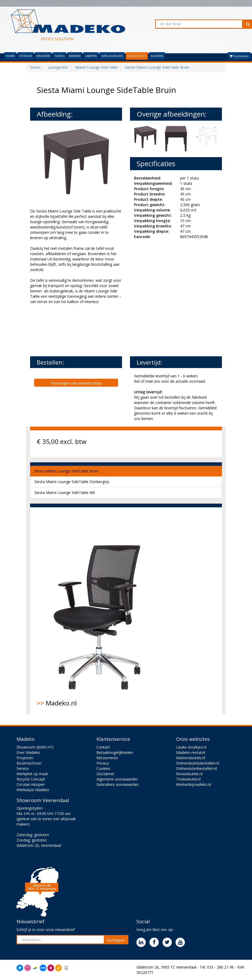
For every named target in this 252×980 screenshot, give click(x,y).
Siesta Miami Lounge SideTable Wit (65, 493)
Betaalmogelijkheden (115, 752)
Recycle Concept (31, 779)
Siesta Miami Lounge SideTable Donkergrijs (72, 482)
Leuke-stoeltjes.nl (191, 747)
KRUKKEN (43, 56)
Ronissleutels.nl (189, 774)
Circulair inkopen (31, 784)
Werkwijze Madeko (33, 790)
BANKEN (75, 56)
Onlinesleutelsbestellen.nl (198, 763)
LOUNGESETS (137, 56)
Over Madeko (28, 752)
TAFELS (59, 56)
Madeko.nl (101, 611)
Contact (103, 747)
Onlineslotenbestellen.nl (196, 768)
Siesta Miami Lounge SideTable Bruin (66, 471)
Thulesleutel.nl (188, 779)
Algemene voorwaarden (117, 779)
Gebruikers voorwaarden (118, 784)
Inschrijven (116, 940)
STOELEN (26, 56)
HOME (10, 56)
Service (23, 768)
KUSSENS (157, 56)
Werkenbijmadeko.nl (194, 784)
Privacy (103, 763)
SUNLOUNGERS (112, 56)
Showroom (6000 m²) (35, 747)
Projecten (25, 758)
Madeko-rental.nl (191, 752)
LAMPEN (91, 56)
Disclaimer (105, 774)
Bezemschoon (29, 763)
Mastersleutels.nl (191, 758)
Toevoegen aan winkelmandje (76, 383)
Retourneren (107, 758)
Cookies (103, 768)
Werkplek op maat (32, 774)
